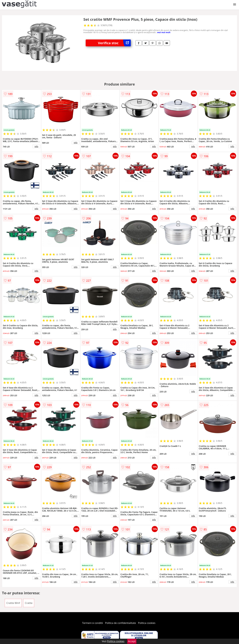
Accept (132, 641)
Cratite (29, 603)
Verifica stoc (114, 43)
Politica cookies (147, 623)
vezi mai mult (164, 32)
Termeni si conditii (93, 623)
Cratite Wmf (13, 603)
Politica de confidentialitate (121, 623)
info (36, 146)
